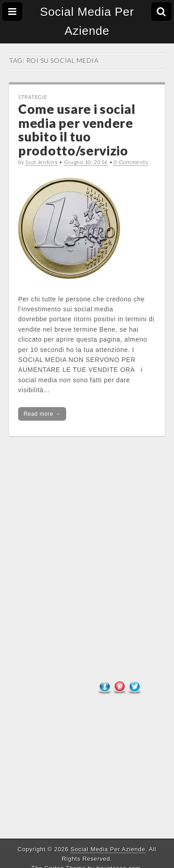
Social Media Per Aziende (87, 21)
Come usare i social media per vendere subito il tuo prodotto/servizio (77, 130)
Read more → (42, 414)
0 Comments (131, 162)
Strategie (33, 97)
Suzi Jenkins (41, 162)
